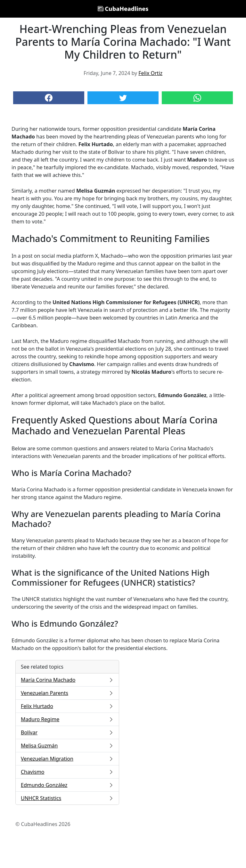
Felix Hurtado (67, 706)
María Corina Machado (67, 680)
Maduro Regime (67, 719)
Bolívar (67, 732)
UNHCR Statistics (67, 798)
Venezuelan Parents (67, 693)
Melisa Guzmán (67, 746)
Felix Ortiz (150, 73)
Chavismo (67, 772)
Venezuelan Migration (67, 759)
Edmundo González (67, 785)
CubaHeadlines (123, 9)
